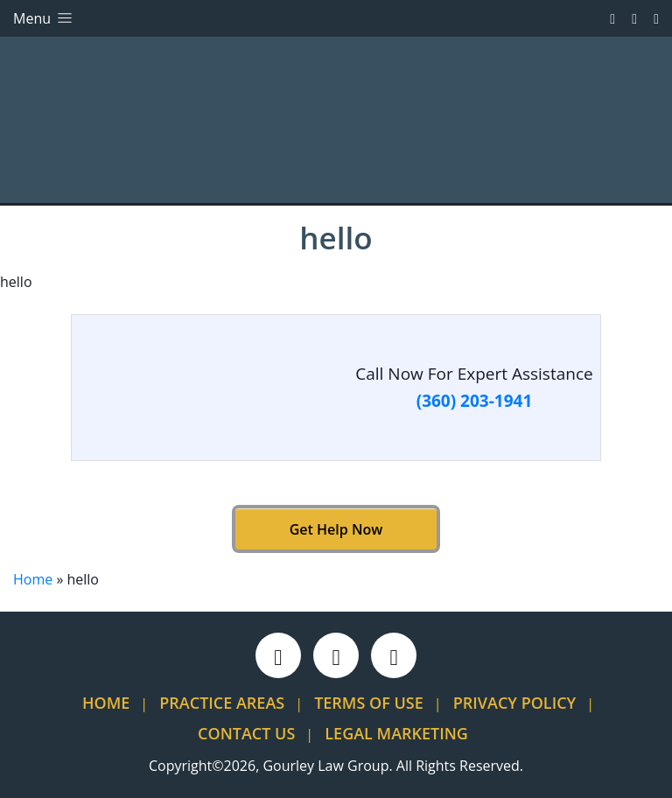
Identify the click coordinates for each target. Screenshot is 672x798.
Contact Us (246, 733)
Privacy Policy (514, 703)
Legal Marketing (396, 733)
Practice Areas (222, 703)
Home (33, 579)
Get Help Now (336, 529)
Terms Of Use (369, 703)
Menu (44, 18)
